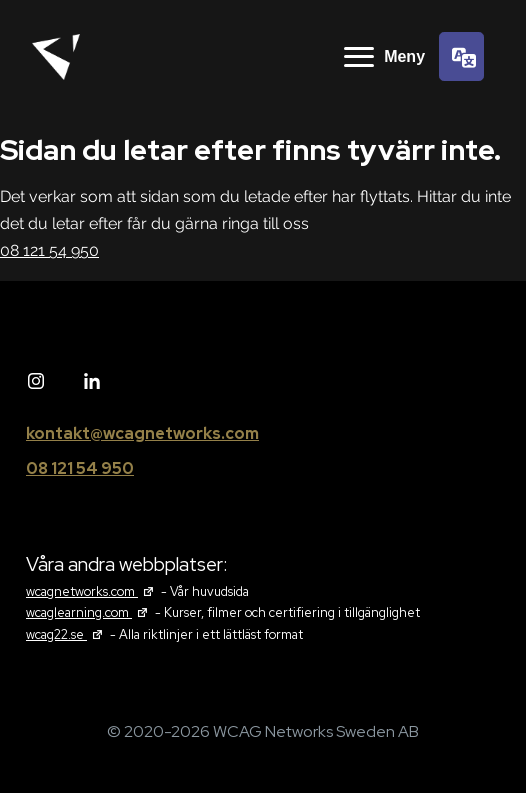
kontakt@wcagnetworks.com (142, 433)
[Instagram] (36, 382)
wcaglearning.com (89, 612)
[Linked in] (92, 382)
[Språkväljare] (461, 56)
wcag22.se (66, 634)
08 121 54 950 (49, 250)
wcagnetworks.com (92, 591)
